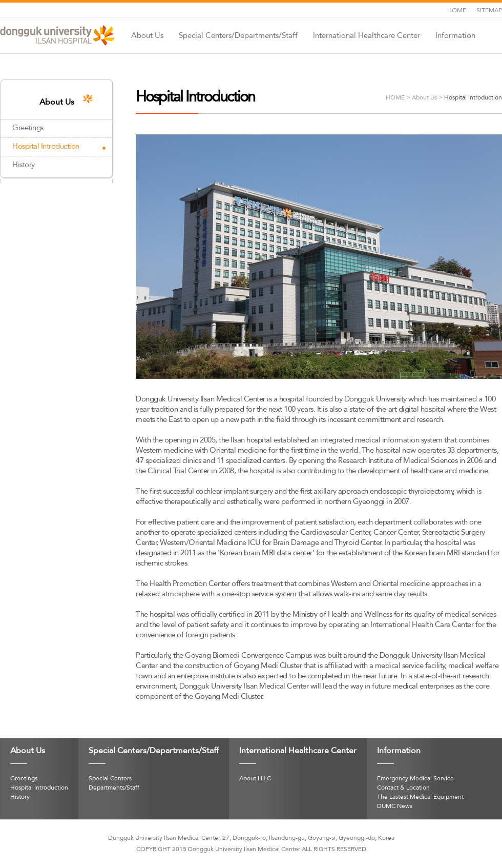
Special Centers (110, 779)
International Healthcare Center (367, 36)
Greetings (28, 128)
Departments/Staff (114, 788)
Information (455, 36)
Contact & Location (403, 788)
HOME (457, 11)
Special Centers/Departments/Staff (238, 36)
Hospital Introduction (46, 147)
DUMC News (395, 806)
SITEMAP (489, 11)
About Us (147, 36)
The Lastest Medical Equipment (420, 797)
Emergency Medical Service (415, 779)
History (24, 165)
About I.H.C (255, 779)
